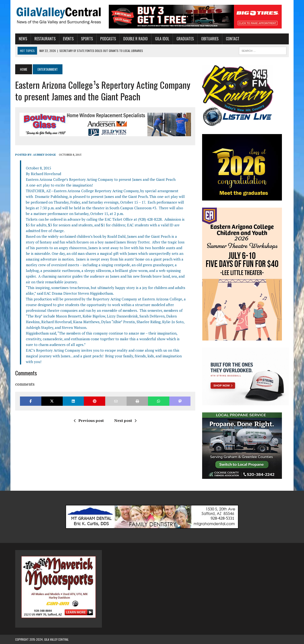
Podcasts (108, 39)
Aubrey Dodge (44, 155)
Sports (87, 39)
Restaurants (45, 39)
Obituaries (210, 39)
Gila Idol (162, 39)
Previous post (89, 420)
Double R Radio (135, 39)
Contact (233, 39)
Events (68, 39)
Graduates (185, 39)
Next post (125, 420)
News (23, 39)
